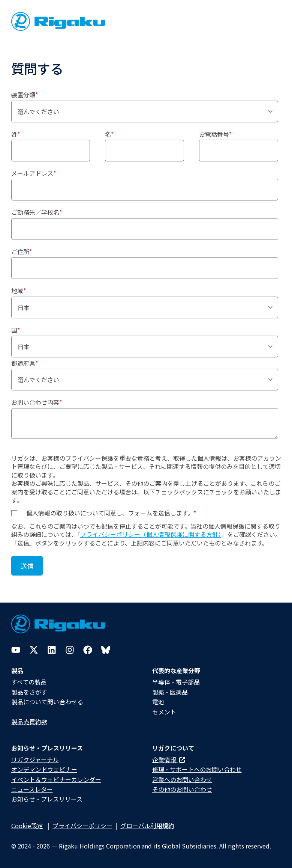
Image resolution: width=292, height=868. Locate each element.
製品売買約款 (29, 722)
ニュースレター (32, 789)
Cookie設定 (27, 826)
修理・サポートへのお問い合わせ (197, 769)
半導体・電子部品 (176, 682)
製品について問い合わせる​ (47, 702)
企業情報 (169, 759)
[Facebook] (88, 650)
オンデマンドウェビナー (44, 769)
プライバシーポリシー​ (82, 826)
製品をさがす (29, 692)
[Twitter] (34, 650)
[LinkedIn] (52, 650)
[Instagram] (70, 650)
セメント (164, 712)
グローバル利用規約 (147, 826)
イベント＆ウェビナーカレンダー (56, 779)
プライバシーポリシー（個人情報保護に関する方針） (151, 534)
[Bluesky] (106, 650)
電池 (158, 702)
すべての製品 (29, 682)
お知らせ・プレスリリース (47, 799)
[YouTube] (16, 650)
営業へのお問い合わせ (182, 779)
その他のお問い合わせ (182, 789)
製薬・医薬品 (170, 692)
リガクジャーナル (35, 759)
